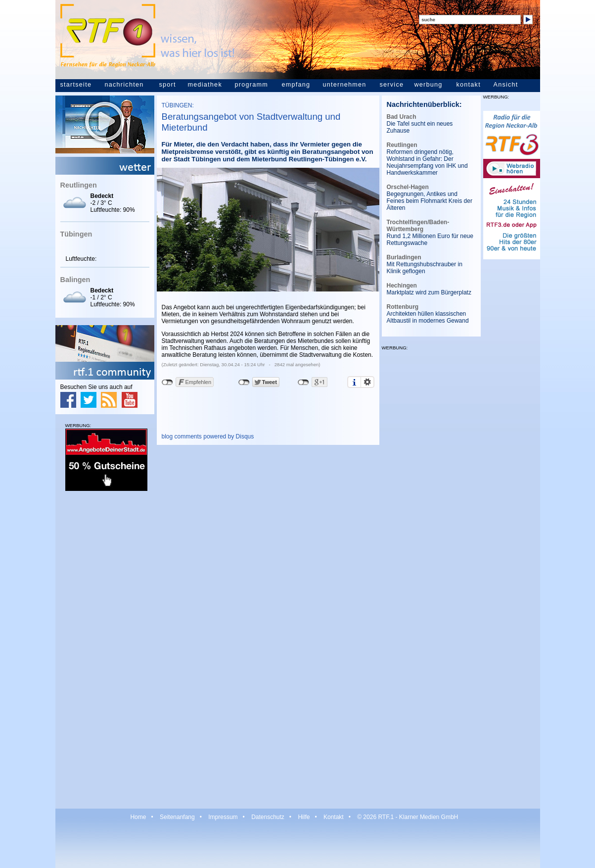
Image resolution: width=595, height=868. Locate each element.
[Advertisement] (105, 649)
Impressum (223, 817)
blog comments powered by (208, 436)
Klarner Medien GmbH (429, 817)
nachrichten (124, 85)
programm (252, 85)
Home (138, 817)
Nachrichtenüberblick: (424, 104)
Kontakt (334, 817)
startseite (76, 85)
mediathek (205, 85)
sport (168, 85)
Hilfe (304, 817)
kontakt (469, 85)
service (392, 85)
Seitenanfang (177, 817)
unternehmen (345, 85)
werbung (429, 85)
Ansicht (506, 85)
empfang (296, 85)
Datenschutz (268, 817)
